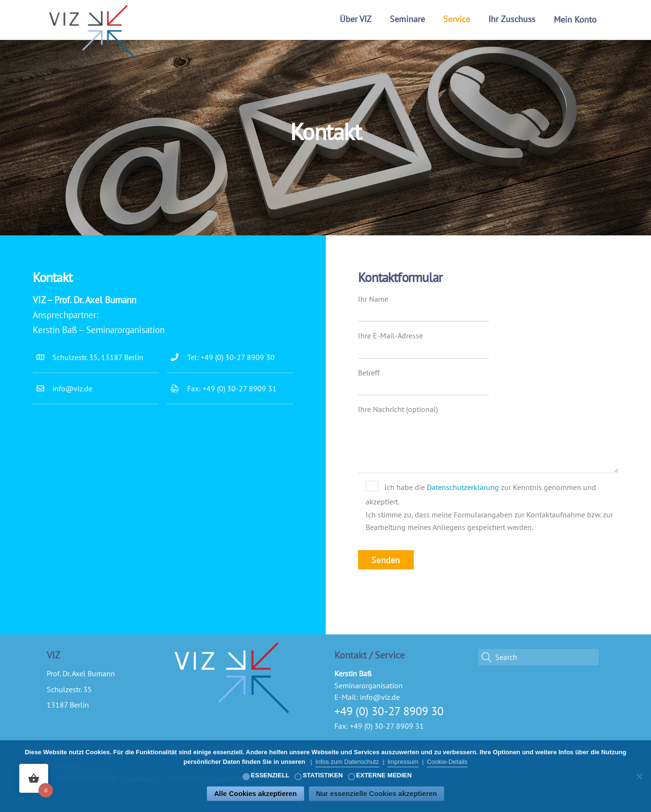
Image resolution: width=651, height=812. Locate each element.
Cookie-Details (447, 762)
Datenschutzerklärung (463, 487)
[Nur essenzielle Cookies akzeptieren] (639, 776)
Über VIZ (356, 19)
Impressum (403, 762)
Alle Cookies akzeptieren (255, 794)
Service (457, 19)
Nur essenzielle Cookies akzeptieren (377, 794)
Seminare (407, 19)
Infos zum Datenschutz (347, 762)
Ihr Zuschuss (512, 19)
